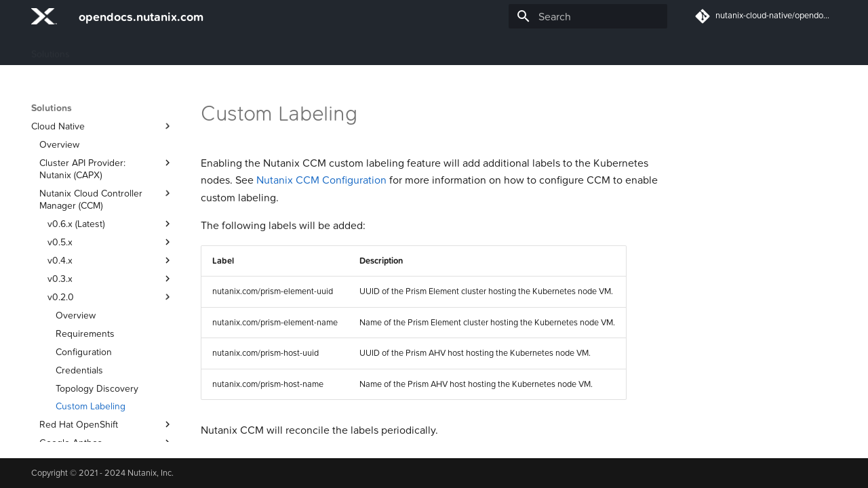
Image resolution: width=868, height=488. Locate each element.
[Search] (588, 16)
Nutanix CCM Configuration (321, 180)
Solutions (51, 49)
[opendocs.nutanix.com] (44, 16)
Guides (101, 49)
